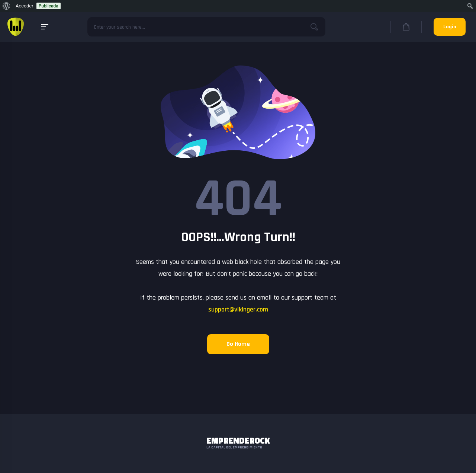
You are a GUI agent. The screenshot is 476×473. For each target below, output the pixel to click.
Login (450, 27)
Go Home (238, 344)
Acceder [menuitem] (25, 6)
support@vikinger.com (238, 309)
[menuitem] (7, 6)
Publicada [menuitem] (49, 6)
